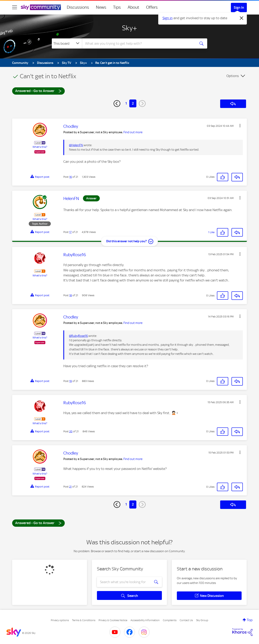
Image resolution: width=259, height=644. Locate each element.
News (101, 7)
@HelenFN (76, 145)
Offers (152, 7)
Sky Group (202, 620)
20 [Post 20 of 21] (71, 431)
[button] (240, 126)
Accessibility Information (145, 620)
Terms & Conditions (84, 620)
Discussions (78, 7)
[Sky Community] (41, 7)
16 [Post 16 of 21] (71, 177)
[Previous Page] (117, 104)
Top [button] (250, 620)
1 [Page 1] (126, 103)
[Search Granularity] (67, 43)
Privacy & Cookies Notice (113, 620)
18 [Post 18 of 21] (71, 295)
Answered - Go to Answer (38, 91)
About (133, 7)
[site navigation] (15, 7)
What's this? (40, 147)
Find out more (133, 132)
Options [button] (233, 76)
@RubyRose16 (78, 336)
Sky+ (130, 28)
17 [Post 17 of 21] (70, 232)
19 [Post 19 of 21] (71, 381)
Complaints (170, 620)
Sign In (239, 7)
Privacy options (60, 620)
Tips (117, 7)
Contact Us (186, 620)
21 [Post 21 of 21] (70, 487)
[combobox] (138, 43)
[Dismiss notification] (242, 18)
